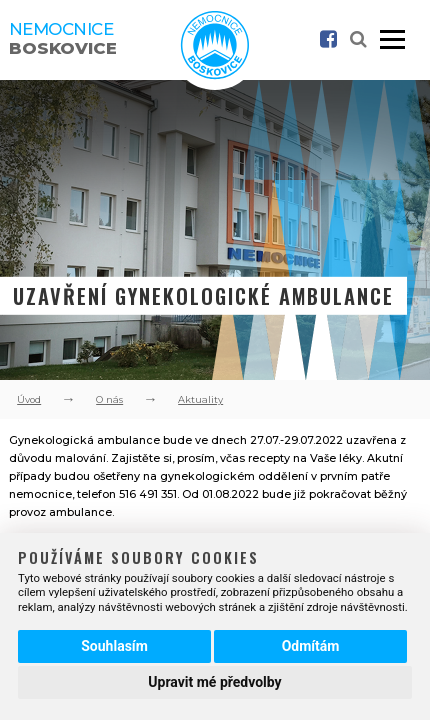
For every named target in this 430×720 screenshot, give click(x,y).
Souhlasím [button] (114, 646)
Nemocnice (63, 38)
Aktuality (200, 399)
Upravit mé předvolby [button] (214, 682)
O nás (109, 399)
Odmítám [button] (311, 646)
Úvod (29, 399)
